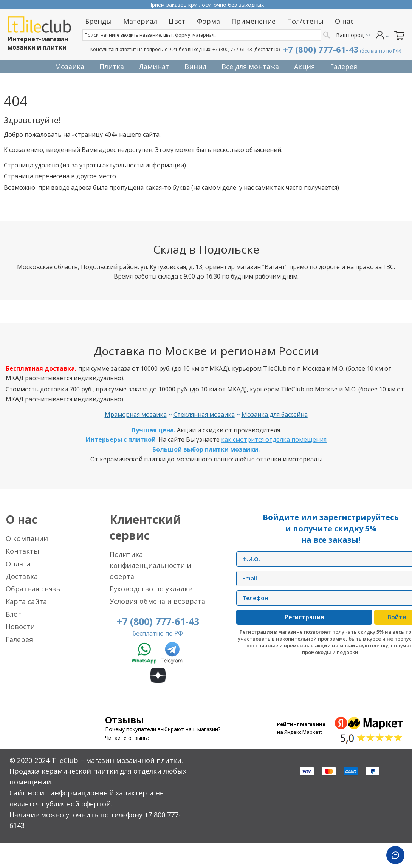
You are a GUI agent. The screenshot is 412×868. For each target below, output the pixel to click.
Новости (20, 627)
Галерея (19, 639)
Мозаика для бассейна (275, 415)
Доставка (22, 576)
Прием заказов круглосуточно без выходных (206, 5)
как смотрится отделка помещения (274, 439)
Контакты (22, 551)
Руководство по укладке (151, 589)
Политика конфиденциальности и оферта (150, 565)
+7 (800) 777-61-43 (232, 49)
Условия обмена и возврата (157, 601)
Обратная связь (33, 589)
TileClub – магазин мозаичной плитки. (117, 760)
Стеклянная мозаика (204, 415)
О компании (27, 538)
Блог (13, 614)
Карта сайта (26, 602)
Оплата (18, 564)
